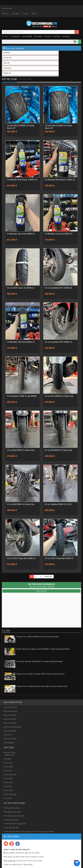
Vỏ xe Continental (10, 794)
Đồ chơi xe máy (7, 8)
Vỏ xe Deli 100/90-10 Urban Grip (59, 396)
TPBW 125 (7, 73)
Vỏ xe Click (8, 786)
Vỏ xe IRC (8, 771)
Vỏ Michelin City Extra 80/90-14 (21, 234)
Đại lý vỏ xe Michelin (10, 711)
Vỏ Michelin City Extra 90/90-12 (21, 342)
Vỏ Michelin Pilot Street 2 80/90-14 (22, 180)
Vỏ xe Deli (8, 798)
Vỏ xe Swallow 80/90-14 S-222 (58, 504)
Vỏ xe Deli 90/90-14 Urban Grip (21, 504)
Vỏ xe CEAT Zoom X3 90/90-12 (21, 288)
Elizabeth (7, 53)
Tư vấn (25, 14)
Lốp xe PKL (7, 735)
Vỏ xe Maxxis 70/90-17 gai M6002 (22, 396)
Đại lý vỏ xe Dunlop (10, 715)
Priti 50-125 (7, 58)
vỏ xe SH (47, 37)
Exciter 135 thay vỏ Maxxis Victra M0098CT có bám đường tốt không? (43, 649)
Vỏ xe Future (8, 790)
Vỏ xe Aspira (8, 767)
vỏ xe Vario (56, 37)
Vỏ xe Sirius (8, 779)
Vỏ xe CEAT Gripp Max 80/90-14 (59, 558)
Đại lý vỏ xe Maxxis (10, 723)
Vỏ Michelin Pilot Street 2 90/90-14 (60, 180)
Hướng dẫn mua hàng (11, 808)
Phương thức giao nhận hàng (14, 816)
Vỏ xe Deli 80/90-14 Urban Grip (58, 450)
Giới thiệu (7, 759)
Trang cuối (48, 576)
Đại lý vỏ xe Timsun (10, 739)
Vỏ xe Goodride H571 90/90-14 (58, 288)
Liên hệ (34, 14)
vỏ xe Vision (38, 37)
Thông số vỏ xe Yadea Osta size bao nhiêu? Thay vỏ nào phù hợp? (42, 686)
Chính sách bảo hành (11, 828)
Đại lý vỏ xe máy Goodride (12, 727)
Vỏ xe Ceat (8, 763)
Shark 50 (7, 63)
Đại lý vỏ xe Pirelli (10, 719)
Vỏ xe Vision (8, 783)
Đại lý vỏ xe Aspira (10, 731)
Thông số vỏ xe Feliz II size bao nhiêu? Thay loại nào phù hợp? (40, 674)
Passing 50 (7, 68)
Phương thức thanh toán (12, 812)
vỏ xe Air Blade (27, 37)
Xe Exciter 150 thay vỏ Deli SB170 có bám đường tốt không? (39, 661)
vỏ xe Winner (15, 37)
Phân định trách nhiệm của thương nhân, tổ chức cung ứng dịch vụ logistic (29, 832)
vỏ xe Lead (66, 37)
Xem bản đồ (41, 591)
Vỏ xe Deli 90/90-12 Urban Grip (21, 450)
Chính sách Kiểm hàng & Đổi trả (15, 824)
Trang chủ (5, 14)
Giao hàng (16, 14)
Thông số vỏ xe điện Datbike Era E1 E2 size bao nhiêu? (38, 637)
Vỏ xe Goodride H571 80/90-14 (58, 342)
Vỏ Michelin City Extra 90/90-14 (59, 234)
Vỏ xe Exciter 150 (10, 775)
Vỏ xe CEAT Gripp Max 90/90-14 (21, 558)
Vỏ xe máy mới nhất (10, 707)
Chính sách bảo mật (11, 820)
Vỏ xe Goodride (9, 743)
